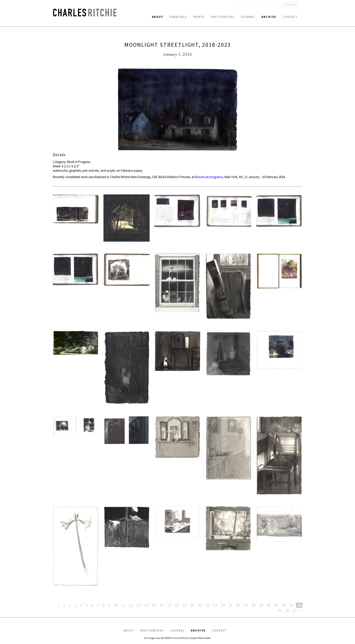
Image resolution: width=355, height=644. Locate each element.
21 (200, 605)
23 (215, 605)
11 (123, 605)
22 (207, 605)
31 (276, 605)
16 (162, 605)
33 (292, 605)
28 (253, 605)
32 (284, 605)
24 (223, 605)
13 (139, 605)
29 (261, 605)
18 (177, 605)
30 (269, 605)
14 (146, 605)
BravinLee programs (209, 177)
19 (185, 605)
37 (295, 610)
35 (280, 610)
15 (154, 605)
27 (246, 605)
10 (116, 605)
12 (131, 605)
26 (238, 605)
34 (299, 605)
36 (287, 610)
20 (192, 605)
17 (169, 605)
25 (230, 605)
